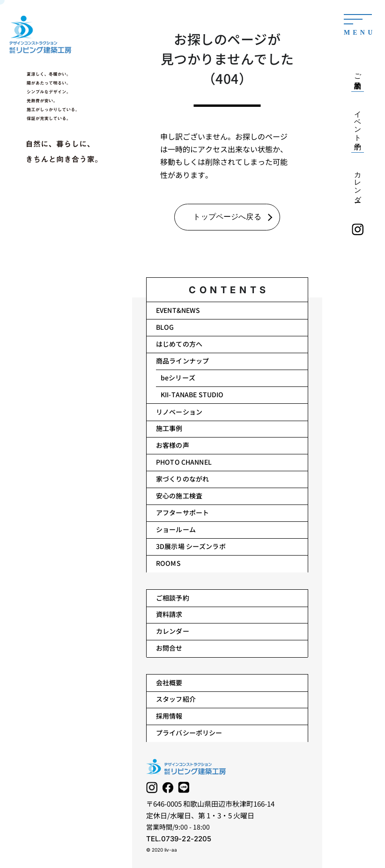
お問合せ (169, 648)
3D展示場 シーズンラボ (191, 546)
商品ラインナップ (182, 361)
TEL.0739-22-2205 (179, 839)
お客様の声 (173, 445)
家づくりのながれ (182, 479)
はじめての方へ (179, 344)
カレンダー (173, 631)
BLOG (165, 327)
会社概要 (169, 683)
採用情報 (169, 716)
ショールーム (176, 529)
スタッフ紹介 (176, 699)
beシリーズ (178, 378)
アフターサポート (182, 512)
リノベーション (179, 412)
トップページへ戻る (227, 217)
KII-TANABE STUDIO (192, 394)
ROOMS (168, 563)
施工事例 (169, 428)
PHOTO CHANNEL (184, 462)
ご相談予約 (173, 598)
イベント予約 (358, 122)
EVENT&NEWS (178, 310)
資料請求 (169, 614)
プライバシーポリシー (189, 733)
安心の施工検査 (179, 496)
